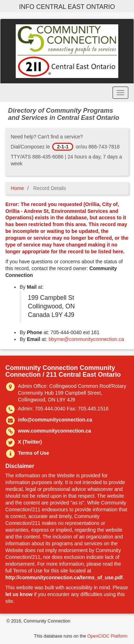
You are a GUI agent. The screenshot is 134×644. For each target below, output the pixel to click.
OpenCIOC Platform (107, 636)
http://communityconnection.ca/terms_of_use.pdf (64, 577)
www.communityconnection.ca (54, 431)
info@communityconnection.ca (55, 420)
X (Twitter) (30, 442)
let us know (19, 594)
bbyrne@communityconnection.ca (86, 339)
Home (17, 188)
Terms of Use (34, 453)
